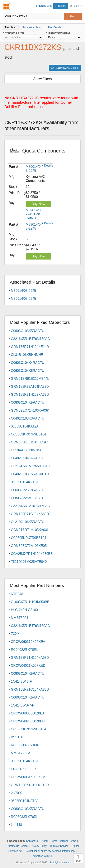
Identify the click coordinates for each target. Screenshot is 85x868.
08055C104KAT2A (25, 426)
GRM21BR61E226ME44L (30, 379)
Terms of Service (59, 846)
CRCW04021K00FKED (28, 666)
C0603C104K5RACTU (28, 371)
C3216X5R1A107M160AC (30, 506)
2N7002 (17, 793)
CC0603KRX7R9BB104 (29, 434)
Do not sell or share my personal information (50, 851)
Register (61, 6)
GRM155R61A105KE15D (30, 785)
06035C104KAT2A (25, 482)
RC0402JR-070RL (25, 650)
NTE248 (17, 594)
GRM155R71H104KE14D (30, 347)
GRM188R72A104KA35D (30, 387)
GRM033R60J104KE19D (30, 442)
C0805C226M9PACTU (28, 498)
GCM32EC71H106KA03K (30, 410)
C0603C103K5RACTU (28, 331)
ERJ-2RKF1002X (24, 769)
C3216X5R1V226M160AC (30, 466)
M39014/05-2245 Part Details (35, 214)
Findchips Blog (44, 6)
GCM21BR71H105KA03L (30, 530)
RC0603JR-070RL (25, 817)
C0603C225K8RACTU (28, 490)
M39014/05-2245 (23, 291)
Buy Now (38, 204)
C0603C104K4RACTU (28, 363)
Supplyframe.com (59, 863)
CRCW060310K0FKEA (28, 642)
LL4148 (16, 825)
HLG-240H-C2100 (24, 610)
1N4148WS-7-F (22, 705)
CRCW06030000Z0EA (28, 713)
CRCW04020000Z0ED (28, 721)
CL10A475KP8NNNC (27, 450)
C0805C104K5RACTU (28, 402)
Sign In (78, 6)
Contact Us (32, 841)
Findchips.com (6, 6)
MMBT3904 (20, 618)
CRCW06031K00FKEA (28, 777)
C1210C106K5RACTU (28, 522)
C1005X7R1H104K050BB (30, 602)
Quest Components (44, 154)
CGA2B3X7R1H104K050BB (32, 554)
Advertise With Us (42, 856)
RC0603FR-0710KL (26, 745)
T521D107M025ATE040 (29, 562)
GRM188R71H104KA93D (30, 658)
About (45, 841)
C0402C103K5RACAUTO (30, 474)
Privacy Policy (39, 846)
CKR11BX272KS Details (65, 68)
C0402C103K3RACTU (28, 418)
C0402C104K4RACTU (28, 458)
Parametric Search (17, 846)
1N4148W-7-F (21, 681)
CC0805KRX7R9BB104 (29, 538)
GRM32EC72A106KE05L (30, 546)
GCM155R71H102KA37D (30, 395)
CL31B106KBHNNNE (27, 355)
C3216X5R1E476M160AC (30, 339)
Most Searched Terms (64, 841)
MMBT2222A (21, 753)
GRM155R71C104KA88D (30, 514)
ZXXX (15, 634)
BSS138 (17, 737)
